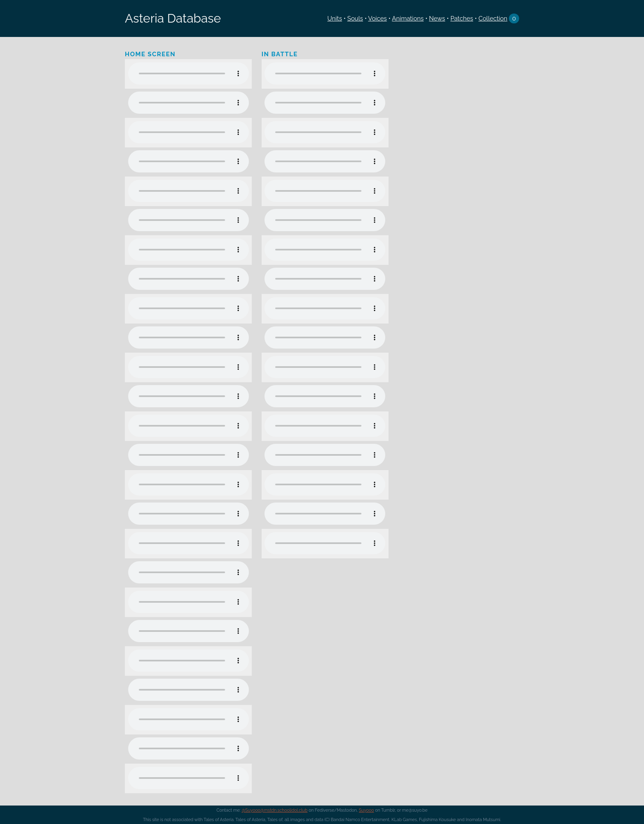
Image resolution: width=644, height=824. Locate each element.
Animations (408, 18)
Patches (462, 18)
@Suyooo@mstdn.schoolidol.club (275, 810)
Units (335, 18)
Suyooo (367, 810)
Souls (355, 18)
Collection (493, 18)
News (437, 18)
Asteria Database (173, 18)
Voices (377, 18)
